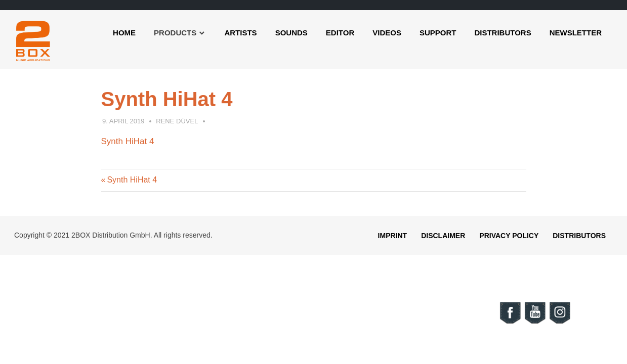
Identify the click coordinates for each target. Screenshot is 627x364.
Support (438, 33)
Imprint (393, 236)
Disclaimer (443, 236)
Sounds (291, 33)
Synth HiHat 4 (128, 141)
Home (124, 33)
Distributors (503, 33)
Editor (340, 33)
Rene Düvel (177, 121)
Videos (387, 33)
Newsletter (576, 33)
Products (175, 33)
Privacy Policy (509, 236)
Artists (240, 33)
